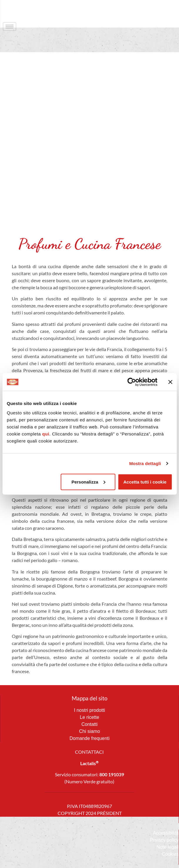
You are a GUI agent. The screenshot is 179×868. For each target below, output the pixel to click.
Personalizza (88, 482)
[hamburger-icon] (10, 27)
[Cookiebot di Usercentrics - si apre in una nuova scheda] (132, 382)
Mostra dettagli (145, 463)
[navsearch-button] (163, 10)
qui (46, 434)
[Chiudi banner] (170, 382)
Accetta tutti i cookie (145, 482)
